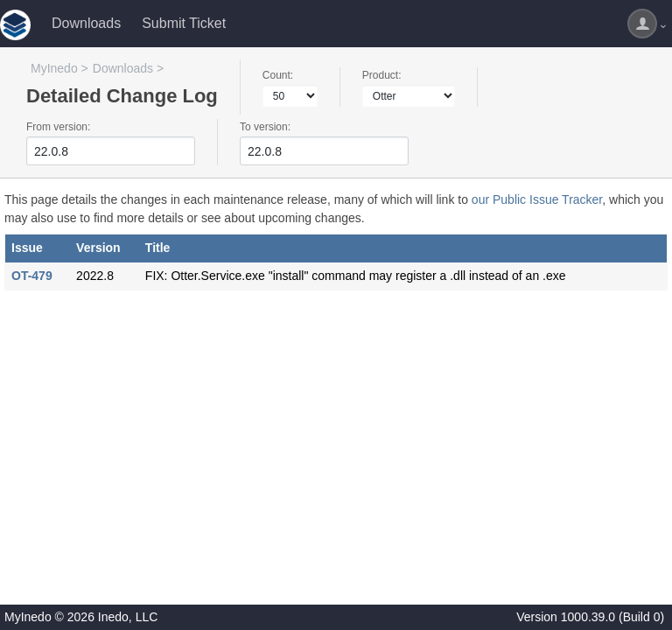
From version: (58, 127)
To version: (265, 127)
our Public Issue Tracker (537, 199)
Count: (278, 75)
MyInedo (54, 68)
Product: (382, 75)
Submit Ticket (184, 23)
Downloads (86, 23)
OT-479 (32, 276)
